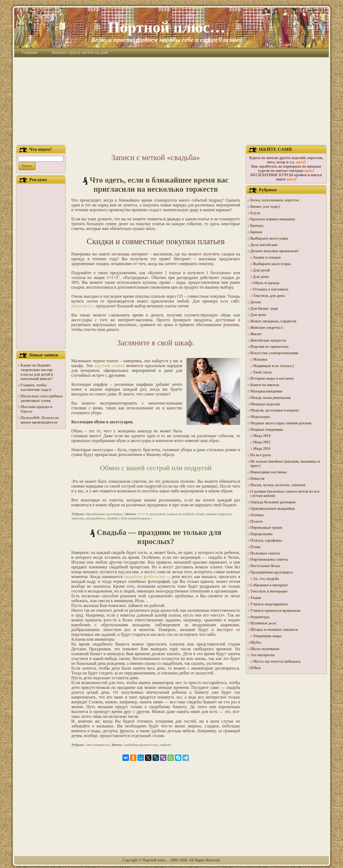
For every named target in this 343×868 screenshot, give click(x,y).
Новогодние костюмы (269, 472)
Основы (257, 515)
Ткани (256, 598)
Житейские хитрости (268, 340)
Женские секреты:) (266, 328)
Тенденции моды (267, 636)
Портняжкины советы (269, 559)
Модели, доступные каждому (275, 410)
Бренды (257, 226)
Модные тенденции (267, 430)
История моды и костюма (272, 378)
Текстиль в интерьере (269, 591)
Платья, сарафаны (266, 540)
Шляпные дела (263, 623)
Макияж (260, 359)
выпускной (157, 514)
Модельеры (260, 417)
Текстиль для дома (269, 296)
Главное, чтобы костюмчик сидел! (36, 387)
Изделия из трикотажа (269, 347)
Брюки (256, 232)
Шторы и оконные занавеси (274, 630)
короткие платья (109, 366)
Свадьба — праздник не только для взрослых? (159, 537)
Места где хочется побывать (277, 661)
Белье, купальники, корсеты (275, 200)
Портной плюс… (166, 27)
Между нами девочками (271, 398)
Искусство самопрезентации (274, 353)
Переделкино (261, 534)
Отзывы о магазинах (271, 289)
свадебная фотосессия (144, 577)
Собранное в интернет (269, 585)
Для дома (261, 277)
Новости (257, 479)
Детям (256, 302)
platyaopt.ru (82, 306)
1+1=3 (143, 514)
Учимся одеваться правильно (275, 611)
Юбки (256, 668)
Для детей (261, 270)
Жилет (256, 334)
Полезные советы (265, 553)
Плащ (255, 547)
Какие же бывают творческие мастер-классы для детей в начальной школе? (37, 372)
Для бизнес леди (264, 309)
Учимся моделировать (269, 604)
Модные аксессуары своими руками (281, 423)
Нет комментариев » (136, 518)
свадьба (112, 518)
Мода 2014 (262, 436)
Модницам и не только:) (273, 366)
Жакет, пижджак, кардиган (273, 321)
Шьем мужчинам (265, 649)
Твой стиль (262, 372)
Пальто (256, 521)
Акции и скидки (267, 257)
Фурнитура (260, 617)
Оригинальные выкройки (273, 509)
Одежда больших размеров (273, 502)
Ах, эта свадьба (266, 579)
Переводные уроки (266, 528)
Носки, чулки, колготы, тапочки (278, 485)
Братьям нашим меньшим (273, 219)
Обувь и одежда (266, 283)
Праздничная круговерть (104, 514)
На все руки (260, 455)
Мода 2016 (262, 449)
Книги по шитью (265, 385)
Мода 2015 (262, 442)
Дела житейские (264, 245)
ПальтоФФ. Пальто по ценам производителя (40, 420)
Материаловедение (266, 391)
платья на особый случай (185, 514)
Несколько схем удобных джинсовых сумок (42, 398)
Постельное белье (265, 566)
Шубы (256, 642)
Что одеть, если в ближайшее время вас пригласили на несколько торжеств (159, 184)
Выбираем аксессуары (269, 238)
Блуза (255, 213)
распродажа (95, 518)
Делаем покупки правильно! (275, 251)
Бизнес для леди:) (265, 207)
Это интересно (97, 745)
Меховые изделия (265, 404)
